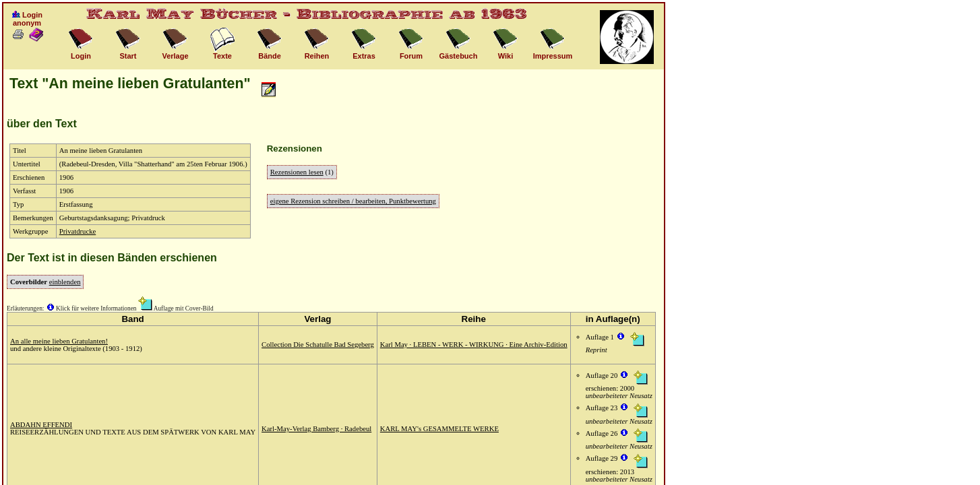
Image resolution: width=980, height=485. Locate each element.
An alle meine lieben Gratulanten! (59, 341)
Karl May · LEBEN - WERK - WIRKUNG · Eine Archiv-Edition (474, 345)
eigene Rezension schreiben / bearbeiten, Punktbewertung (353, 201)
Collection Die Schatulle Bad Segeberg (318, 345)
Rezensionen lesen (297, 172)
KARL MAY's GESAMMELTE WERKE (439, 429)
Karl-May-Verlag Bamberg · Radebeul (316, 429)
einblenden (65, 282)
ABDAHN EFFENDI (41, 425)
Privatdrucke (78, 231)
